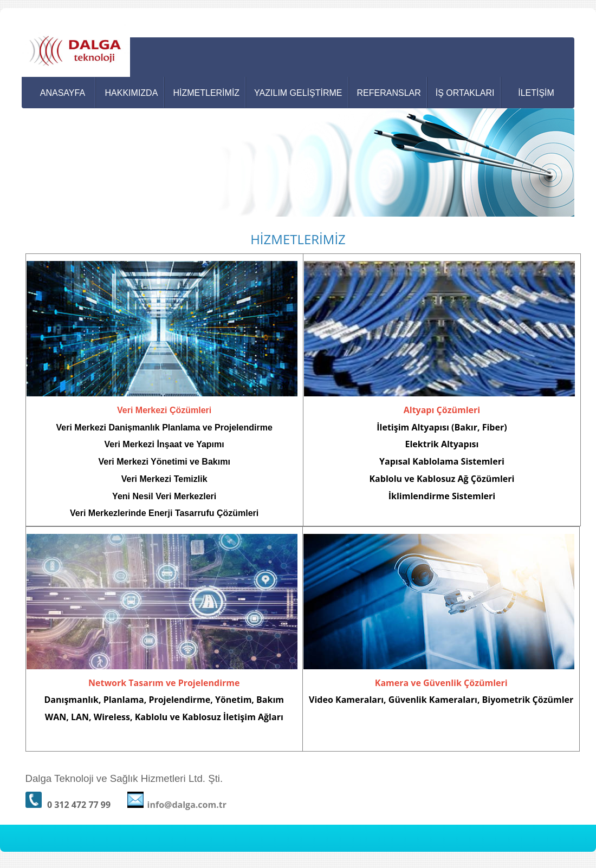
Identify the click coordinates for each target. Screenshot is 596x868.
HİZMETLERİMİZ (206, 93)
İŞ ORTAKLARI (465, 93)
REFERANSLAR (389, 93)
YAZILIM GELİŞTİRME (298, 93)
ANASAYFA (63, 93)
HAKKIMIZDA (132, 93)
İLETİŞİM (536, 93)
